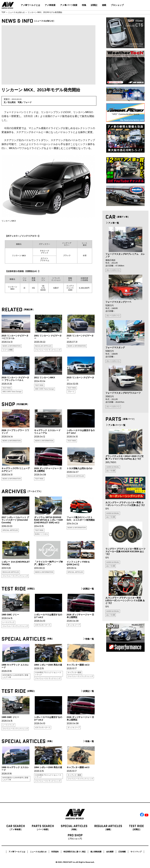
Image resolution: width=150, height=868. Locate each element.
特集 (84, 5)
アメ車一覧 (112, 223)
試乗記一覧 (87, 589)
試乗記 (94, 5)
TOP (3, 12)
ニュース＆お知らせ (16, 12)
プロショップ (117, 5)
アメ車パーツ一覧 (115, 425)
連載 (104, 5)
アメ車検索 (50, 5)
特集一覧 (88, 639)
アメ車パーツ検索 (69, 5)
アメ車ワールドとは (30, 5)
